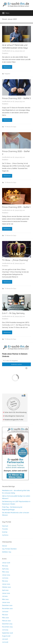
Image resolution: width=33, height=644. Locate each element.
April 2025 (5, 569)
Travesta (5, 529)
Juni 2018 (5, 642)
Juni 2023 (5, 578)
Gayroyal (5, 526)
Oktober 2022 (6, 587)
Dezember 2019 (7, 624)
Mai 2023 (5, 581)
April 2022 (5, 590)
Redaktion (5, 53)
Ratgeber (7, 74)
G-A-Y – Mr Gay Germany (13, 313)
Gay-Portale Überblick (9, 549)
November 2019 (7, 627)
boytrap (5, 532)
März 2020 (5, 618)
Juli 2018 (5, 639)
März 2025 (5, 572)
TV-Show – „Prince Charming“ (15, 260)
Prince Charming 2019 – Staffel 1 (16, 207)
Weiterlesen (7, 67)
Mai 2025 (5, 566)
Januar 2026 (6, 563)
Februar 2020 (6, 621)
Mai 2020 (5, 615)
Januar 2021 (6, 602)
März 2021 (5, 599)
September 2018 (7, 633)
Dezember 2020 (7, 605)
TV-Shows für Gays (10, 127)
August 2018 (6, 636)
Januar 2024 (6, 575)
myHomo (5, 535)
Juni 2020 (5, 612)
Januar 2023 (6, 584)
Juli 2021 (5, 596)
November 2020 (7, 609)
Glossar (5, 546)
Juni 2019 (5, 630)
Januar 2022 (6, 593)
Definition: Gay (7, 552)
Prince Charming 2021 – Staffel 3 (16, 98)
